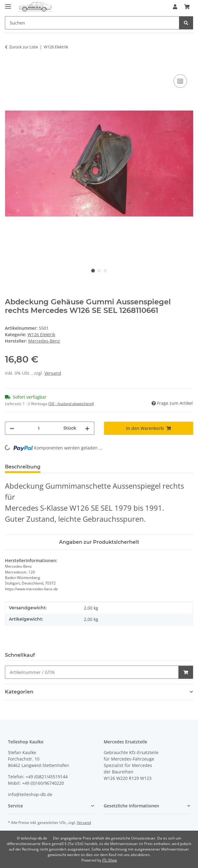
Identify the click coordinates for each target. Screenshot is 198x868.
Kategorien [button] (19, 692)
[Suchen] (186, 23)
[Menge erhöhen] (87, 428)
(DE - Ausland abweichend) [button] (71, 404)
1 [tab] (93, 271)
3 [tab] (105, 271)
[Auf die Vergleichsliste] (180, 81)
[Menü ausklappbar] (8, 4)
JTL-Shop (110, 860)
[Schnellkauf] (92, 672)
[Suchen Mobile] (92, 23)
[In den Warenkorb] (10, 66)
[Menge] (39, 428)
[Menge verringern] (12, 428)
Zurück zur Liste (24, 47)
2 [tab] (99, 271)
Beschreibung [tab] (23, 467)
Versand (53, 373)
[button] (175, 7)
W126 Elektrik (41, 334)
